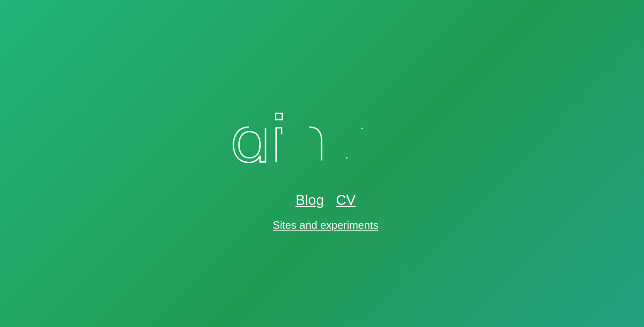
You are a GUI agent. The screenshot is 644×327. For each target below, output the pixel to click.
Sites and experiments (325, 225)
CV (346, 200)
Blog (310, 200)
